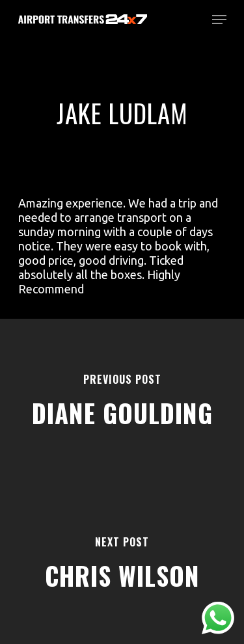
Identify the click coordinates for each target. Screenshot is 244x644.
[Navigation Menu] (219, 20)
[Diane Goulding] (122, 400)
